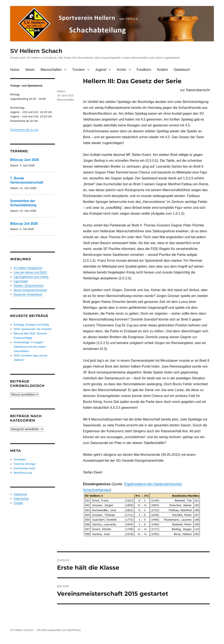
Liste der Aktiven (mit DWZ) (30, 272)
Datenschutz (21, 499)
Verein (30, 70)
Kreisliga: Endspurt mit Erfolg (31, 325)
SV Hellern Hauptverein (28, 268)
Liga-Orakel (21, 281)
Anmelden (20, 459)
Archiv (121, 70)
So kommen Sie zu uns (24, 130)
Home (15, 70)
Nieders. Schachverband (29, 286)
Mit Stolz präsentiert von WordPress (59, 630)
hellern (61, 91)
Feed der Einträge (25, 464)
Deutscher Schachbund (28, 294)
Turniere (78, 70)
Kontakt (18, 503)
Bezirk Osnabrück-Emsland (30, 290)
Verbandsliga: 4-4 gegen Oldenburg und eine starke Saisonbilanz (30, 347)
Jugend (101, 70)
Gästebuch (182, 70)
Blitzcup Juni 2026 (24, 160)
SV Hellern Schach (36, 51)
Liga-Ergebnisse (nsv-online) (31, 277)
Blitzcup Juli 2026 (24, 224)
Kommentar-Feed (24, 468)
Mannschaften (51, 70)
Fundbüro (144, 70)
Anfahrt (162, 70)
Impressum (20, 494)
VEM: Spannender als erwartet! (33, 329)
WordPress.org (23, 473)
